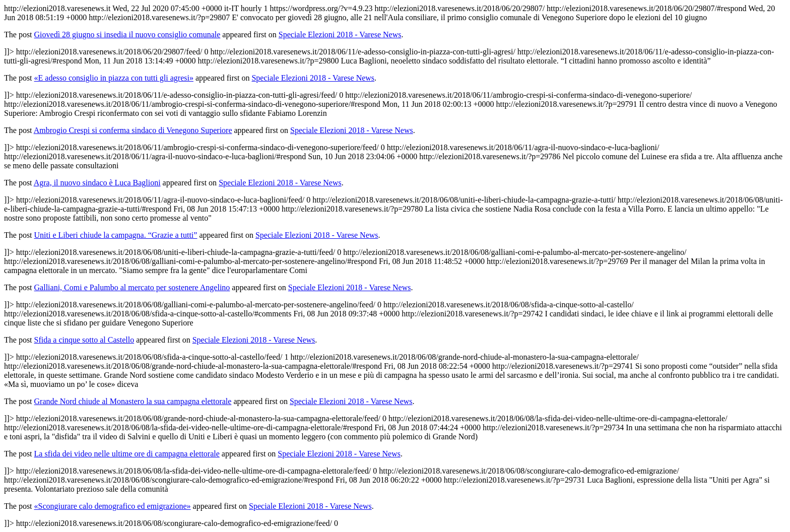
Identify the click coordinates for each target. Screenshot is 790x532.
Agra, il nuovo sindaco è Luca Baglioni (97, 183)
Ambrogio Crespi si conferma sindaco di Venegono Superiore (133, 130)
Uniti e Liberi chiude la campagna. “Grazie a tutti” (116, 235)
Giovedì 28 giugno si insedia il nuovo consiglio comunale (127, 35)
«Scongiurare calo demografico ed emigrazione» (113, 506)
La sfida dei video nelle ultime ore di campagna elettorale (127, 454)
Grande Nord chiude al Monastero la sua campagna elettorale (133, 401)
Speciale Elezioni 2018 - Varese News (340, 35)
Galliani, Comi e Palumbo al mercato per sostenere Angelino (132, 287)
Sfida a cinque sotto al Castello (84, 340)
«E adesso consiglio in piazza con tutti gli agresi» (114, 78)
